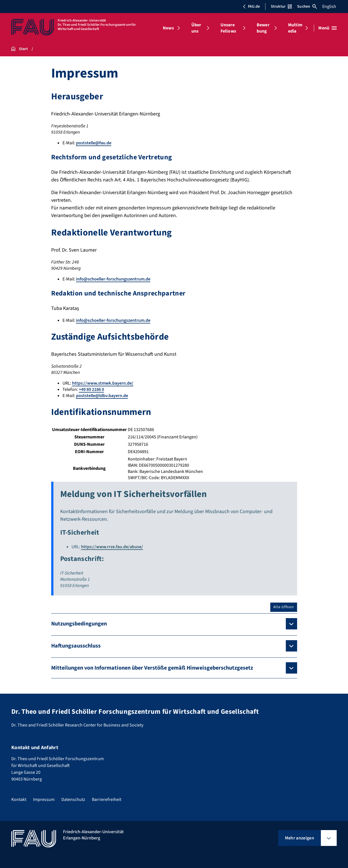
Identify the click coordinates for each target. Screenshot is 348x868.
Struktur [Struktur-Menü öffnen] (281, 7)
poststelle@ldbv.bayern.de (102, 396)
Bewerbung (263, 28)
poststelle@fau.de (94, 143)
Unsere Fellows (228, 28)
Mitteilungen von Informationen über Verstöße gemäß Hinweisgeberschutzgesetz (152, 668)
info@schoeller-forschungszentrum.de (113, 279)
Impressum (44, 800)
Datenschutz (73, 800)
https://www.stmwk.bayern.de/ (103, 383)
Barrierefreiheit (107, 800)
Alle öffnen (284, 607)
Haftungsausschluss (76, 646)
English (329, 7)
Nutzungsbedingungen (79, 624)
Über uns (196, 28)
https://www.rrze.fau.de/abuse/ (112, 547)
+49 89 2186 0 (91, 389)
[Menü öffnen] (328, 28)
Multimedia (295, 28)
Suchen (307, 7)
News (168, 28)
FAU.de (251, 7)
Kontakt (19, 800)
